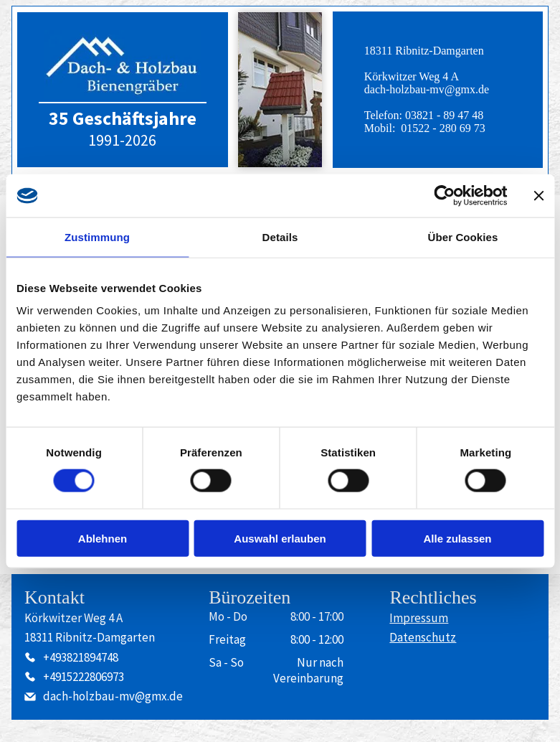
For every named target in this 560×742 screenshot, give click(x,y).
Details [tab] (280, 237)
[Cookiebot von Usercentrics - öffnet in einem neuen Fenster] (444, 196)
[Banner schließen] (538, 196)
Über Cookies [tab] (463, 237)
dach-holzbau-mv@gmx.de (427, 89)
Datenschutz (423, 637)
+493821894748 (81, 657)
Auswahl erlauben (280, 538)
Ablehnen (103, 538)
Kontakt (54, 597)
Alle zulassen (457, 538)
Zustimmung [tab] (97, 237)
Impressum (419, 618)
